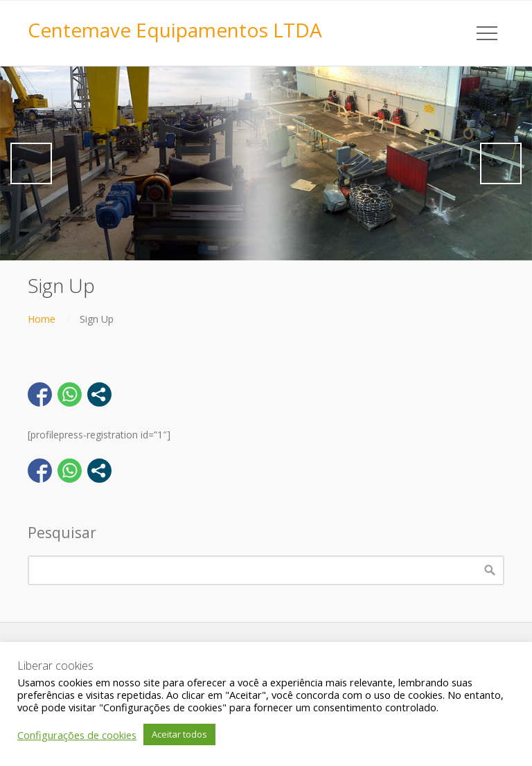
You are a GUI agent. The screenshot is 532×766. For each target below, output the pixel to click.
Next (501, 163)
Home (42, 319)
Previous (31, 163)
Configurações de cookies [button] (77, 735)
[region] (266, 163)
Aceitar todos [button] (179, 734)
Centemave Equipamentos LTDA (175, 30)
